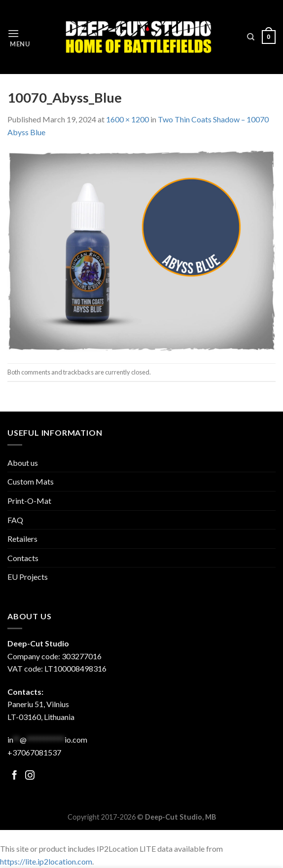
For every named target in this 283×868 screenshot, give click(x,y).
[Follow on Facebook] (15, 776)
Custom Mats (31, 481)
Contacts (23, 558)
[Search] (251, 37)
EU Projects (28, 577)
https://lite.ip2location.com (46, 861)
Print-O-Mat (29, 501)
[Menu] (19, 37)
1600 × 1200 (127, 119)
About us (23, 463)
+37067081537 (34, 752)
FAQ (15, 520)
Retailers (22, 539)
